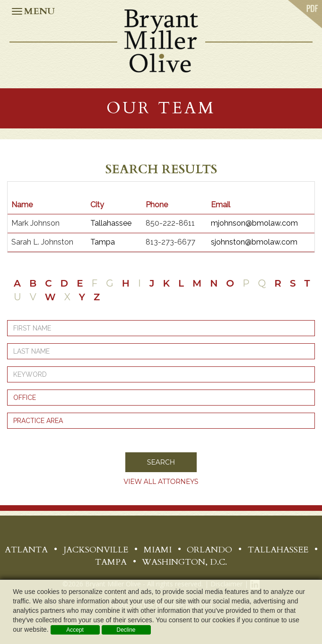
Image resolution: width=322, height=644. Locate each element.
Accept (75, 630)
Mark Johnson (35, 223)
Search (161, 462)
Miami (158, 550)
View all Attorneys (161, 482)
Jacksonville (96, 550)
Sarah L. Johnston (42, 242)
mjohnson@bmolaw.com (254, 223)
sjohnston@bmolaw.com (254, 242)
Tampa (103, 242)
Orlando (209, 550)
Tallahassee (111, 223)
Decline (126, 630)
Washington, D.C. (184, 562)
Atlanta (26, 550)
